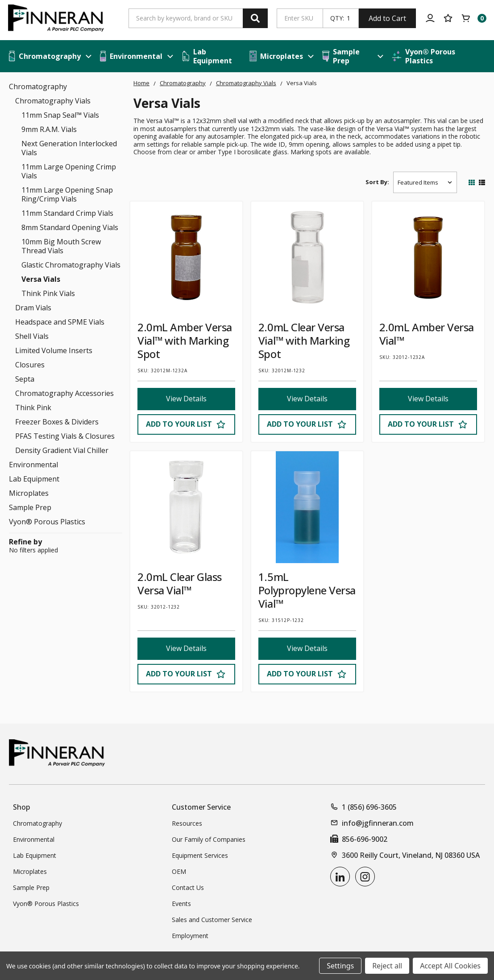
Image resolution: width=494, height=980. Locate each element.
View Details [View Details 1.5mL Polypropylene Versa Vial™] (307, 649)
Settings (340, 966)
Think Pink (33, 408)
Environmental (33, 465)
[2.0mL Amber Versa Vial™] (428, 257)
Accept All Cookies (450, 966)
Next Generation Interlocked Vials (69, 148)
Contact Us (188, 887)
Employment (190, 936)
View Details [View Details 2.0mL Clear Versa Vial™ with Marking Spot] (307, 399)
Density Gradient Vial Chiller (62, 450)
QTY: (337, 18)
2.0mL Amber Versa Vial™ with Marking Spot (185, 340)
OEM (179, 871)
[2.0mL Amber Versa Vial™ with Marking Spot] (186, 257)
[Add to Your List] (186, 424)
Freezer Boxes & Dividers (57, 422)
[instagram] (365, 877)
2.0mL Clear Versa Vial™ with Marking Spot (304, 340)
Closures (30, 365)
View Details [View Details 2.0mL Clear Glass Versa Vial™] (186, 649)
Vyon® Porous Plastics (47, 522)
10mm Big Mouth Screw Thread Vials (61, 246)
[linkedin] (340, 877)
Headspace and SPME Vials (60, 322)
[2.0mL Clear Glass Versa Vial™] (186, 507)
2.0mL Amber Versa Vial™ (427, 334)
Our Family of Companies (209, 839)
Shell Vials (32, 336)
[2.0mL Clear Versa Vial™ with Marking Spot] (307, 257)
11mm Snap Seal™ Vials (60, 115)
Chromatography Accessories (64, 393)
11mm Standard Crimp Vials (67, 213)
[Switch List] (482, 182)
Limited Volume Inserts (54, 350)
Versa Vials (41, 279)
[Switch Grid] (472, 182)
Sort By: (377, 182)
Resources (187, 823)
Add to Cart (387, 18)
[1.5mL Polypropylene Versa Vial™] (307, 507)
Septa (25, 379)
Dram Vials (33, 308)
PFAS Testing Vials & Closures (65, 436)
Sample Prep (30, 507)
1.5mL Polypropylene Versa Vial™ (307, 590)
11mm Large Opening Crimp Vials (69, 171)
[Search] (255, 18)
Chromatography (38, 86)
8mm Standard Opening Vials (70, 227)
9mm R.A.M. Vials (49, 129)
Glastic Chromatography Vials (71, 265)
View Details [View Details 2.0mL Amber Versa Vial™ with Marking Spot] (186, 399)
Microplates (29, 493)
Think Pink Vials (48, 293)
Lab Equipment (34, 479)
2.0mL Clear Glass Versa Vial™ (180, 583)
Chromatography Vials (53, 101)
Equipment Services (200, 855)
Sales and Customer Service (212, 920)
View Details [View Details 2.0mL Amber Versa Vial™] (428, 399)
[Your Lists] (448, 18)
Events (181, 904)
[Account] (430, 18)
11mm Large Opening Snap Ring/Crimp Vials (67, 194)
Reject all (387, 966)
